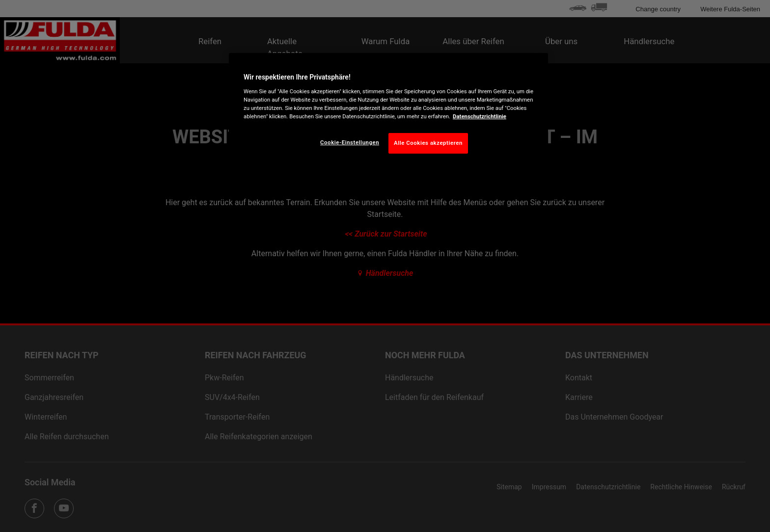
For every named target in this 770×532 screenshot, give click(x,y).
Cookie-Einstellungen (350, 142)
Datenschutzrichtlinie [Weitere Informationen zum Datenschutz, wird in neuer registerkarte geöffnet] (480, 116)
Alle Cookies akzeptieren (428, 143)
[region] (388, 111)
